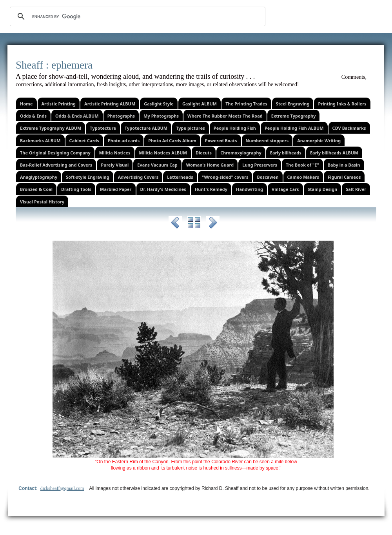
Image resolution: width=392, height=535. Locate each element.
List (194, 224)
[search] (136, 16)
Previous (175, 224)
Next (213, 224)
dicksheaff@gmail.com (62, 488)
